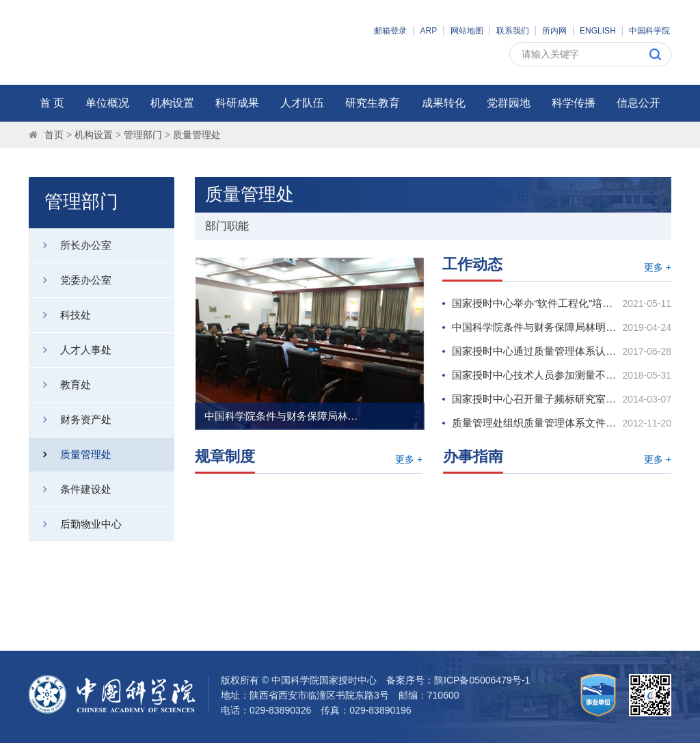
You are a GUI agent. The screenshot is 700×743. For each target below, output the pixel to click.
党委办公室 (70, 280)
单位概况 (107, 103)
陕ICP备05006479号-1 (482, 680)
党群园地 (509, 103)
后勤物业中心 (75, 524)
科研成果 (237, 103)
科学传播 (574, 103)
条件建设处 (70, 489)
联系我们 (513, 31)
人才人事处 (70, 350)
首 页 (52, 103)
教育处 (60, 385)
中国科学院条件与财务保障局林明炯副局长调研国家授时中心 (283, 416)
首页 (54, 135)
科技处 (60, 315)
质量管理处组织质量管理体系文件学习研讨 (535, 423)
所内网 (554, 31)
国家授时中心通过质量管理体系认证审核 (535, 351)
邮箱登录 (390, 31)
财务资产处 (70, 420)
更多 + (658, 267)
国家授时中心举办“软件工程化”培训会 (535, 303)
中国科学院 (649, 31)
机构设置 (172, 103)
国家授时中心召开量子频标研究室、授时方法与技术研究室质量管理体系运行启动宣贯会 (535, 399)
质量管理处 (197, 135)
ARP (429, 31)
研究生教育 (373, 103)
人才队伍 (302, 103)
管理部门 (143, 135)
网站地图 (467, 31)
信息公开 (638, 103)
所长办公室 (70, 245)
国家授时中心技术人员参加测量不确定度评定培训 (535, 375)
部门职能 (227, 226)
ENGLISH (598, 31)
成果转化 (444, 103)
